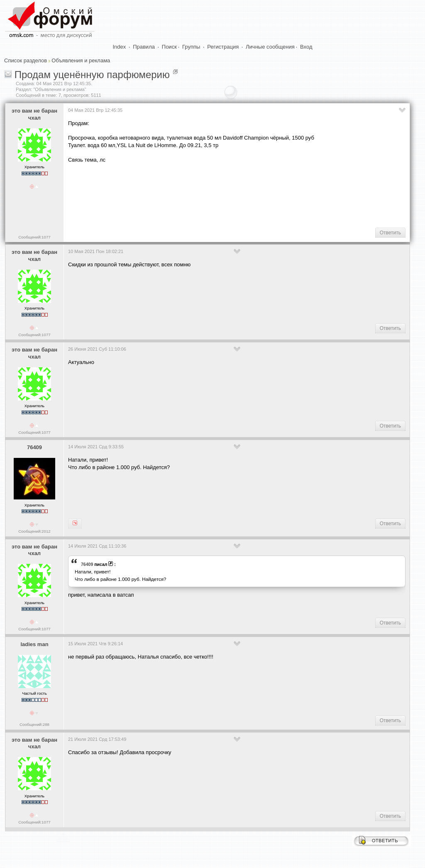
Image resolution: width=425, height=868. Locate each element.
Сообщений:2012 (34, 531)
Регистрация (223, 47)
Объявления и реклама (81, 60)
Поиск (169, 47)
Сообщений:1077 (34, 237)
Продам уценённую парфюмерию (92, 75)
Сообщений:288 (34, 724)
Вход (306, 47)
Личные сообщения (270, 47)
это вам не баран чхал (34, 114)
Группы (191, 47)
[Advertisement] (219, 195)
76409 (34, 447)
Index (120, 47)
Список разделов (26, 60)
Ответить (390, 233)
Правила (144, 47)
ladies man (34, 644)
